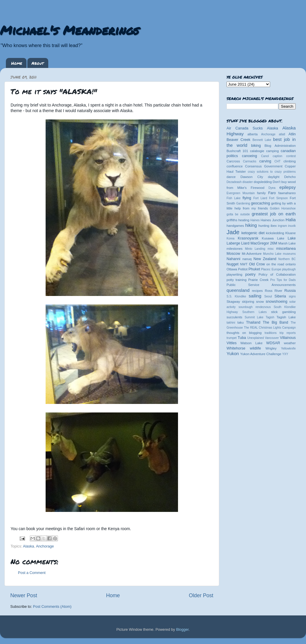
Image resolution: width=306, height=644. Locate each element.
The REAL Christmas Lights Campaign (270, 328)
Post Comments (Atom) (52, 607)
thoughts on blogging (244, 333)
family (262, 193)
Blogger (182, 630)
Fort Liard (260, 198)
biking (256, 146)
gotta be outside (238, 214)
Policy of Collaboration (277, 274)
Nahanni (233, 259)
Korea (231, 238)
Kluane (291, 233)
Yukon (233, 353)
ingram (283, 226)
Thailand (253, 322)
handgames (235, 226)
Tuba (242, 338)
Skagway (233, 302)
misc (271, 249)
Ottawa (232, 269)
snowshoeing (277, 302)
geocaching (260, 203)
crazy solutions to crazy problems (272, 172)
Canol (265, 156)
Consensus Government (264, 166)
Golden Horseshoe (283, 208)
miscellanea (286, 249)
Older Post (201, 595)
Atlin (292, 134)
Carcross (233, 161)
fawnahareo (287, 193)
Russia (290, 291)
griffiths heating (238, 220)
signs (292, 296)
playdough (289, 269)
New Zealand (265, 259)
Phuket (254, 269)
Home (17, 63)
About (38, 63)
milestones (235, 249)
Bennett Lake (262, 140)
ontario (291, 264)
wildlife (255, 348)
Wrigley (271, 348)
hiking (251, 225)
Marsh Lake (287, 243)
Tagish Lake (286, 317)
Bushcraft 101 (237, 151)
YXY (285, 354)
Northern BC (287, 259)
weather (290, 343)
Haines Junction (273, 220)
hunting (264, 226)
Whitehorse (236, 348)
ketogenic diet (253, 233)
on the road (275, 264)
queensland (238, 290)
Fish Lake (234, 198)
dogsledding (263, 182)
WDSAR (273, 343)
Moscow (233, 254)
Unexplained (255, 338)
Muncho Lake (272, 254)
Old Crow (257, 264)
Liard (245, 243)
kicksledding (275, 233)
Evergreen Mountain (241, 193)
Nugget (233, 264)
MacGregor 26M (264, 243)
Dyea (272, 188)
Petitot (243, 269)
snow (260, 302)
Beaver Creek (238, 140)
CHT (278, 161)
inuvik (292, 226)
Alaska (29, 546)
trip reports (288, 333)
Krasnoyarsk (248, 238)
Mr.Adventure (252, 254)
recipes (257, 291)
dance (231, 177)
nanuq (247, 259)
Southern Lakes (255, 312)
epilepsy (288, 187)
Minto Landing (255, 249)
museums (289, 254)
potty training (237, 280)
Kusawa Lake (273, 238)
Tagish (270, 317)
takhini (231, 323)
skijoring (248, 302)
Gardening (243, 203)
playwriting (235, 274)
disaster (248, 182)
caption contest (284, 156)
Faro (272, 193)
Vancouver (272, 338)
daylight (273, 177)
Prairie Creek (258, 280)
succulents (235, 317)
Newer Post (24, 595)
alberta (253, 134)
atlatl (282, 134)
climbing (290, 161)
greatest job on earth (274, 214)
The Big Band (275, 322)
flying (247, 198)
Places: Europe (271, 269)
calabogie (257, 151)
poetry (250, 274)
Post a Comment (32, 573)
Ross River (273, 291)
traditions (271, 333)
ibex (274, 226)
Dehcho (290, 177)
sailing (255, 296)
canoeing (249, 156)
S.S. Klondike (236, 296)
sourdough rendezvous (255, 307)
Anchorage (45, 546)
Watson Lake (251, 343)
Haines (255, 220)
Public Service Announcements (261, 285)
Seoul (268, 296)
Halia (291, 220)
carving (265, 161)
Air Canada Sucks (245, 128)
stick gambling (283, 312)
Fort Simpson (278, 198)
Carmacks (250, 161)
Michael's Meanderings (69, 30)
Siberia (280, 296)
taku (241, 322)
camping (273, 151)
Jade (233, 232)
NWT (244, 264)
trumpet (232, 338)
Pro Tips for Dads (283, 280)
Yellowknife (288, 348)
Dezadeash (234, 182)
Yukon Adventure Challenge (261, 354)
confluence (235, 166)
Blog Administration (280, 146)
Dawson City (252, 177)
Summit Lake (254, 317)
